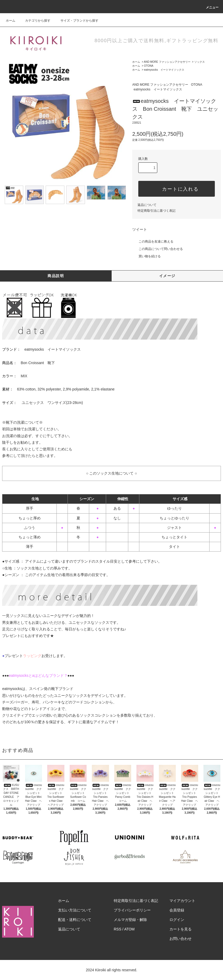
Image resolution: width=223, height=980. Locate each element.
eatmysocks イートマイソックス (164, 70)
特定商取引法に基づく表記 (156, 211)
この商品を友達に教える (153, 242)
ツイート (140, 229)
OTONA (149, 66)
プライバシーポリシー (132, 910)
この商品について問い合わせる (158, 249)
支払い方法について (75, 910)
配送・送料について (75, 920)
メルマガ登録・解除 (130, 920)
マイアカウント (182, 901)
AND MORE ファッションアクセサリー (167, 62)
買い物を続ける (146, 256)
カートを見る (181, 929)
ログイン (177, 920)
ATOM (129, 929)
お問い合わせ (181, 939)
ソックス (200, 62)
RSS (118, 929)
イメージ (167, 276)
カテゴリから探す (35, 21)
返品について (147, 205)
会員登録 (177, 910)
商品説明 (56, 276)
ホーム (11, 21)
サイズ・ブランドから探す (76, 21)
